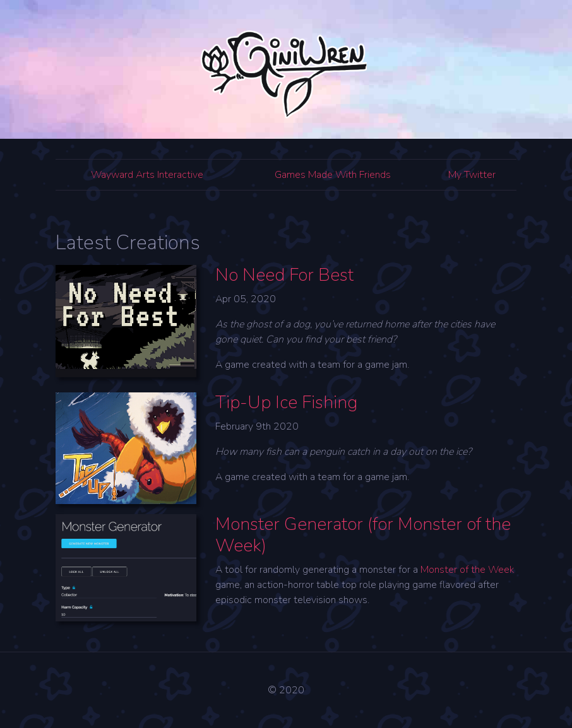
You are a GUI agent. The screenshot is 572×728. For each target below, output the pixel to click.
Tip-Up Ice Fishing (286, 402)
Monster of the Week (467, 570)
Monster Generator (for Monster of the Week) (363, 535)
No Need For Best (284, 275)
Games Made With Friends (333, 175)
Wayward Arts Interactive (147, 175)
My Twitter (472, 175)
